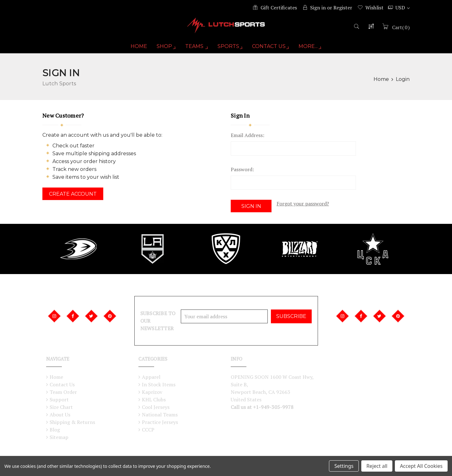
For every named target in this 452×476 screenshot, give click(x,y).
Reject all (377, 466)
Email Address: (248, 139)
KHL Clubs (154, 400)
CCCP (148, 430)
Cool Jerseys (156, 408)
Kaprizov (152, 393)
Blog (55, 430)
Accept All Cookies (421, 466)
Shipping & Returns (72, 423)
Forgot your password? (303, 208)
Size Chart (61, 408)
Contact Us (272, 50)
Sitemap (59, 438)
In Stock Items (159, 385)
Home (136, 50)
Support (59, 400)
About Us (60, 415)
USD (403, 8)
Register (343, 8)
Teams (195, 50)
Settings (344, 466)
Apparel (151, 378)
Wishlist (374, 8)
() (400, 30)
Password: (242, 173)
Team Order (63, 393)
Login (403, 83)
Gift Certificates (279, 8)
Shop (164, 50)
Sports (230, 50)
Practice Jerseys (160, 423)
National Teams (160, 415)
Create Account (73, 198)
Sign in (318, 8)
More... (312, 50)
